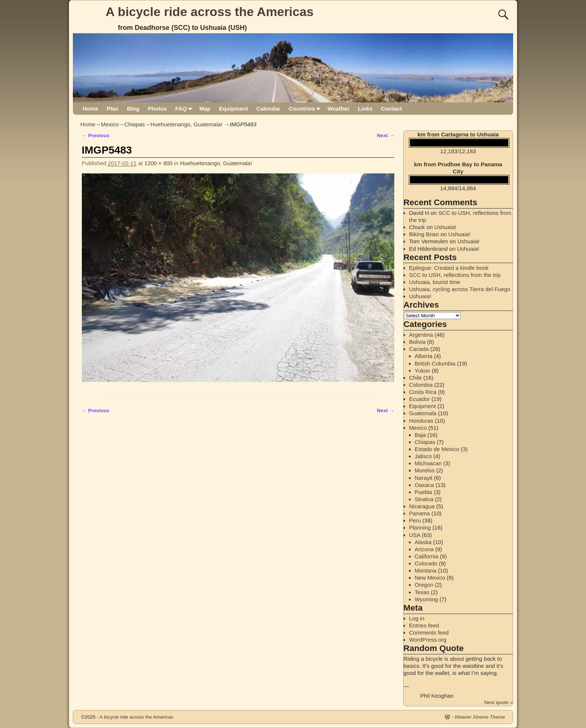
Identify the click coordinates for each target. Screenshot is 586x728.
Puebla (424, 492)
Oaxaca (425, 485)
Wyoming (426, 599)
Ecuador (420, 399)
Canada (419, 349)
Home (90, 109)
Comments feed (429, 633)
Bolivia (417, 342)
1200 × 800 (158, 163)
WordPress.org (428, 640)
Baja (420, 435)
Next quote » (498, 702)
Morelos (425, 470)
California (427, 556)
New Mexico (430, 578)
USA (415, 535)
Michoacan (428, 463)
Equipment (234, 109)
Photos (157, 109)
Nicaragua (422, 506)
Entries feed (424, 625)
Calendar (268, 109)
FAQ (185, 109)
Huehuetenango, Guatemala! (187, 124)
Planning (420, 528)
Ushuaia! (445, 227)
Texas (422, 592)
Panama (420, 513)
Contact (391, 109)
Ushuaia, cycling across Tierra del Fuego (460, 289)
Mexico (110, 124)
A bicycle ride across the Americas (210, 12)
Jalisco (423, 456)
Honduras (421, 421)
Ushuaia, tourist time (435, 282)
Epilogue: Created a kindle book (449, 268)
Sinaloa (424, 499)
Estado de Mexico (437, 449)
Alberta (424, 356)
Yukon (423, 371)
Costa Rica (423, 392)
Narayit (424, 478)
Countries (306, 109)
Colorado (426, 563)
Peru (415, 520)
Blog (133, 109)
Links (365, 109)
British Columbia (435, 363)
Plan (112, 109)
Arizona (424, 549)
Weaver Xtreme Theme (480, 717)
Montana (426, 570)
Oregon (424, 585)
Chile (416, 378)
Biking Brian (424, 234)
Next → (385, 135)
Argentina (421, 335)
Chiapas (135, 124)
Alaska (423, 542)
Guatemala (423, 413)
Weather (338, 109)
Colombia (421, 385)
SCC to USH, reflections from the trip (455, 275)
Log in (417, 618)
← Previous (96, 135)
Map (205, 109)
